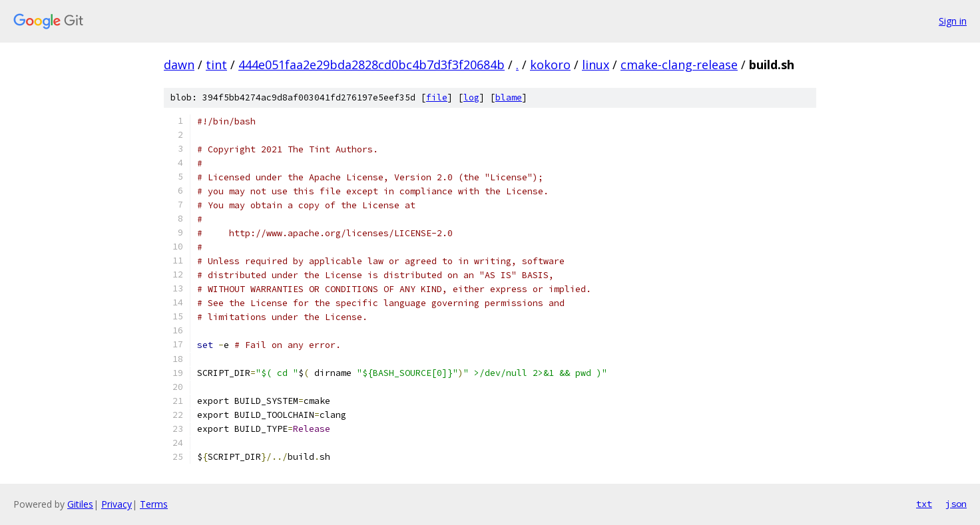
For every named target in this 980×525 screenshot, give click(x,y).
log (471, 97)
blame (509, 97)
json (956, 504)
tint (216, 65)
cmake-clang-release (679, 65)
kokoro (550, 65)
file (437, 97)
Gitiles (80, 504)
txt (924, 504)
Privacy (117, 504)
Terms (154, 504)
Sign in (953, 21)
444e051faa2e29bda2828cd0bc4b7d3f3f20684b (371, 65)
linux (596, 65)
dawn (179, 65)
